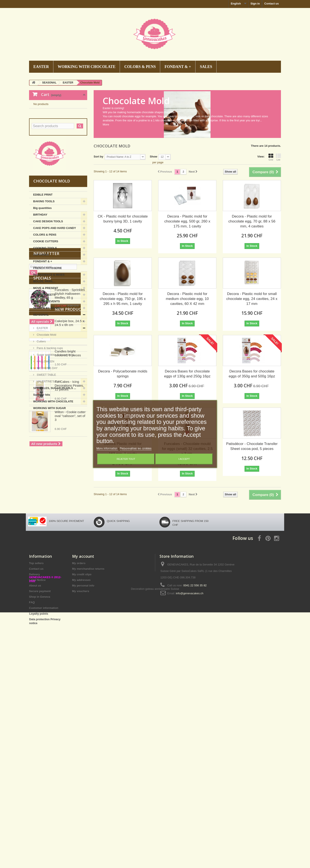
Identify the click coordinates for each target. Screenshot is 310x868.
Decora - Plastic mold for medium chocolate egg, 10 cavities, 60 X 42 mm (187, 299)
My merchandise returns (88, 771)
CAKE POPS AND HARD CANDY (55, 270)
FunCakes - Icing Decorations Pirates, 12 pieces (69, 637)
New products (49, 561)
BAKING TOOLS (44, 243)
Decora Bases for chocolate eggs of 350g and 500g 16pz (252, 374)
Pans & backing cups (49, 390)
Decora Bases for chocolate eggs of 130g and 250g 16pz (187, 374)
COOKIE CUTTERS (46, 283)
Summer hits (42, 437)
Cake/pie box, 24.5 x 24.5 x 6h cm (69, 575)
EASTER (41, 67)
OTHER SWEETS (44, 337)
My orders (79, 765)
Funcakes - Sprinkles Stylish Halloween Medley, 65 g (70, 517)
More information (107, 449)
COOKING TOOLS (45, 290)
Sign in (255, 4)
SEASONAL (41, 357)
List (278, 157)
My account (83, 758)
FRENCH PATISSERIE (47, 310)
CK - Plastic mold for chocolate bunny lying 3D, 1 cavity (123, 219)
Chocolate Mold (46, 377)
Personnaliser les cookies (136, 449)
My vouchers (81, 793)
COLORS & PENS (140, 67)
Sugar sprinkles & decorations (55, 397)
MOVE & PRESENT (46, 330)
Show (154, 157)
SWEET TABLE (46, 417)
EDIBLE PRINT (43, 237)
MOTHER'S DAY (47, 410)
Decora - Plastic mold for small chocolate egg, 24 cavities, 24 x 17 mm (252, 299)
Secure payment (40, 793)
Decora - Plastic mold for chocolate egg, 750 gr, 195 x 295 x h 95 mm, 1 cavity (123, 299)
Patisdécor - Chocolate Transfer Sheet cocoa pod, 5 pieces (252, 446)
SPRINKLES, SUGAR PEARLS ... (55, 430)
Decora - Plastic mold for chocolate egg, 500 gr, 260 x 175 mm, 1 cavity (187, 221)
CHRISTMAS (45, 364)
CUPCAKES (41, 297)
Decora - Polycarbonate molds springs (123, 374)
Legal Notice (37, 782)
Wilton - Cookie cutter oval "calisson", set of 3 (70, 668)
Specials (42, 502)
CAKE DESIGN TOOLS (48, 263)
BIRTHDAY (40, 257)
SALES (206, 67)
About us (35, 788)
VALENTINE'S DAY (48, 424)
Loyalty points (39, 816)
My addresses (81, 782)
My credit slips (82, 777)
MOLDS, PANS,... (44, 324)
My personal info (83, 788)
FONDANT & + (178, 67)
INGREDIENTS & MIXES (49, 317)
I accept (184, 459)
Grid (271, 157)
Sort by (98, 157)
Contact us (272, 4)
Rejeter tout (126, 459)
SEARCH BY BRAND (47, 350)
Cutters (41, 384)
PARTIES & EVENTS (46, 344)
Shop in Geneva (40, 799)
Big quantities (42, 250)
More (106, 124)
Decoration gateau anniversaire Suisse (155, 844)
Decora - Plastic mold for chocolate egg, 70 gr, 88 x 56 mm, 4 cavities (252, 221)
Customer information (44, 810)
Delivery (35, 777)
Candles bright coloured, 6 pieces (68, 605)
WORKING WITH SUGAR (50, 450)
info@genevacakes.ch (190, 796)
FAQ (32, 805)
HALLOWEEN (45, 404)
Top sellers (36, 765)
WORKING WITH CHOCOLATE (87, 67)
